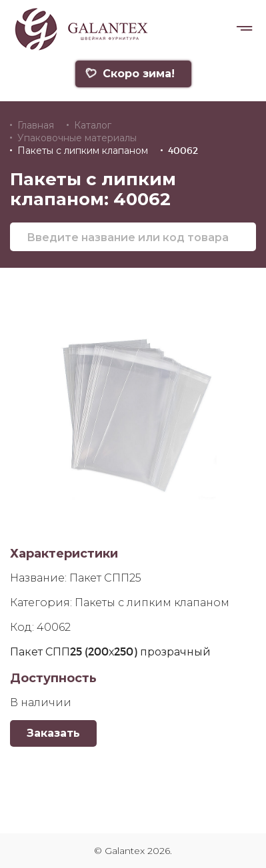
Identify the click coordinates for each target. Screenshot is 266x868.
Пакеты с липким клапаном (83, 151)
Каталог (93, 125)
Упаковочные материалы (77, 138)
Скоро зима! (130, 74)
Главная (36, 125)
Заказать (53, 733)
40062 (183, 151)
